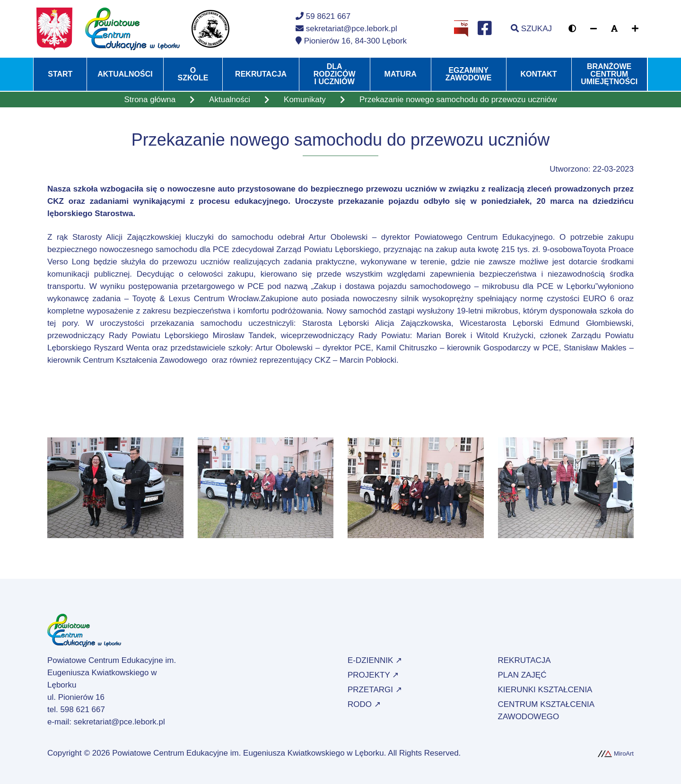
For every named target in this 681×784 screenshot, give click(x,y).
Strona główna (150, 100)
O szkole (193, 74)
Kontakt (539, 74)
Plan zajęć (522, 675)
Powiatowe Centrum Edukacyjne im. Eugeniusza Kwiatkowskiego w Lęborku (248, 753)
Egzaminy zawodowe (469, 74)
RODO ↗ (364, 704)
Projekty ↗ (373, 675)
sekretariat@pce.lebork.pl (119, 722)
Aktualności (125, 74)
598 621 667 (83, 710)
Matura (401, 74)
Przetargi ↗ (375, 690)
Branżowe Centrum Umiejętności (609, 74)
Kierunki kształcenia (545, 690)
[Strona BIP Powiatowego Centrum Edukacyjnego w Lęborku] (461, 28)
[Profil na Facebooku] (485, 29)
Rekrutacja (261, 74)
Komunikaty (305, 100)
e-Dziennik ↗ (375, 660)
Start (60, 74)
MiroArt (616, 754)
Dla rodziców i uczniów (335, 74)
